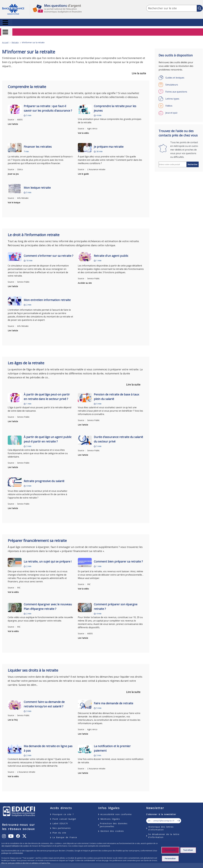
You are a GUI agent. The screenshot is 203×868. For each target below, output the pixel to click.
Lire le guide (83, 170)
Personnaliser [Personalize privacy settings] (170, 859)
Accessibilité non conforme (116, 811)
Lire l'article (13, 120)
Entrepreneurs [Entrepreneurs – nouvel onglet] (193, 31)
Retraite (15, 39)
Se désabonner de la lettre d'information (164, 832)
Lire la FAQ (13, 716)
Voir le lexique (14, 199)
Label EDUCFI (60, 820)
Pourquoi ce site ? (63, 811)
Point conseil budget (64, 815)
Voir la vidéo (83, 129)
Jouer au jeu (13, 170)
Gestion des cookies (112, 827)
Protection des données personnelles (114, 821)
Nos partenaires (62, 824)
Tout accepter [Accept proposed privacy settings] (170, 850)
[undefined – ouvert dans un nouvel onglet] (4, 832)
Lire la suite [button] (139, 69)
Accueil (5, 39)
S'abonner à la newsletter (161, 811)
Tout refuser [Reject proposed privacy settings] (188, 850)
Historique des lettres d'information (161, 824)
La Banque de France (65, 834)
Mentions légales (110, 815)
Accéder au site (85, 279)
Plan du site (59, 829)
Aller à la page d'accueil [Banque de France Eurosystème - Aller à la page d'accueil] (16, 9)
